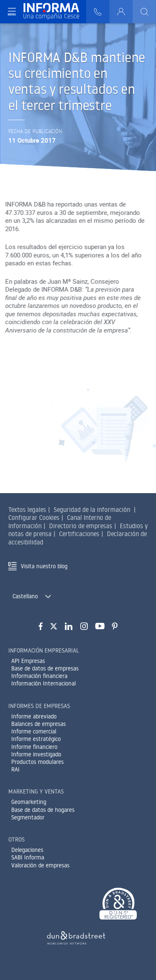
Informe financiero (34, 747)
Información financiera (39, 676)
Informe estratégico (36, 739)
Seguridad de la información (92, 510)
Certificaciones (79, 534)
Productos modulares (37, 762)
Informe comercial (34, 731)
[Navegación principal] (12, 12)
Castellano (25, 596)
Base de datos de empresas (45, 668)
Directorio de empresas (81, 526)
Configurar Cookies (34, 518)
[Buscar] (144, 12)
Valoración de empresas (40, 865)
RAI (15, 769)
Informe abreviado (34, 716)
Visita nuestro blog (44, 566)
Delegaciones (27, 850)
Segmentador (28, 817)
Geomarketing (29, 802)
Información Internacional (43, 683)
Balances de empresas (38, 724)
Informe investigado (36, 754)
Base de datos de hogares (43, 810)
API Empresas (28, 661)
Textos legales (27, 510)
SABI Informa (28, 857)
